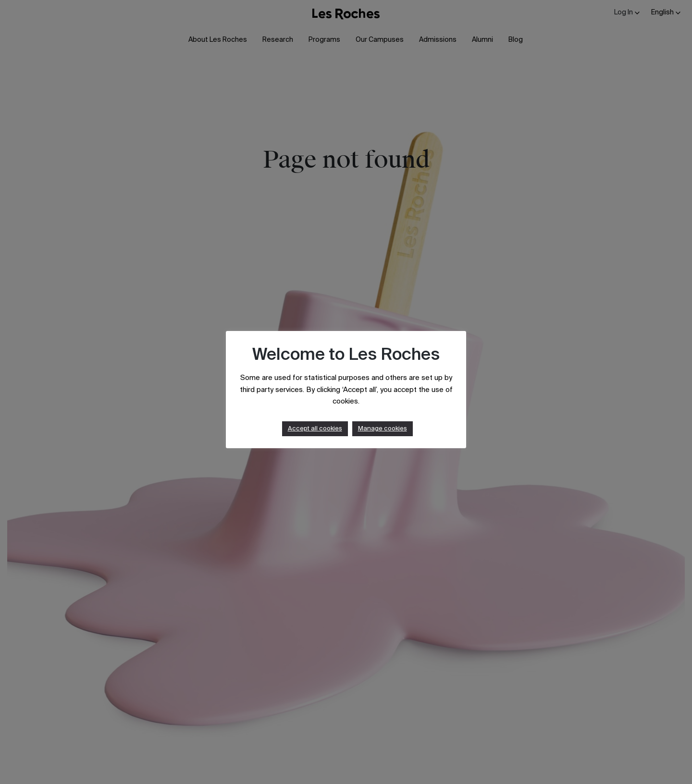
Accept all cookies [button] (315, 429)
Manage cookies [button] (383, 429)
